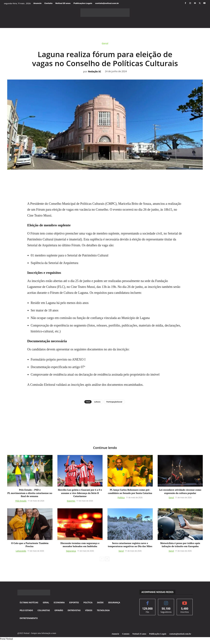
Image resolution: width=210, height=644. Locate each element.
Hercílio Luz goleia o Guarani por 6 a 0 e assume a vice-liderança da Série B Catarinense (80, 493)
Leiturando (21, 551)
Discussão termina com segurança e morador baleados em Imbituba (80, 545)
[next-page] (107, 559)
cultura (97, 402)
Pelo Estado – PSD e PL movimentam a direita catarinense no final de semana (30, 493)
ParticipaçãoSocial (114, 402)
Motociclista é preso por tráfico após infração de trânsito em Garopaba (180, 545)
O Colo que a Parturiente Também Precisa (30, 545)
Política (121, 498)
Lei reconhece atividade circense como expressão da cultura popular (180, 491)
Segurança (71, 551)
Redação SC (95, 72)
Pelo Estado (21, 501)
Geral (105, 44)
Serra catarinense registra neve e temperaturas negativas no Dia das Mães (130, 545)
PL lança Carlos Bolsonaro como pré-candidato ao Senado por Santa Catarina (130, 491)
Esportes (71, 501)
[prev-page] (102, 559)
